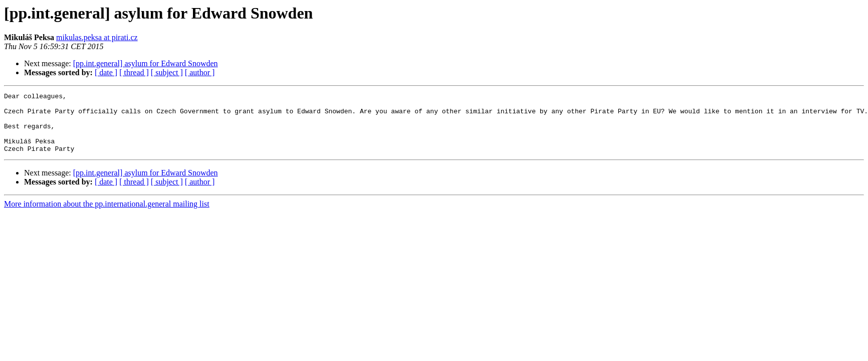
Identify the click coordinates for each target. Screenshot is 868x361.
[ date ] (106, 72)
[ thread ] (134, 72)
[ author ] (200, 72)
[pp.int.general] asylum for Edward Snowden (146, 63)
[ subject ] (167, 72)
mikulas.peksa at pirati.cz (97, 37)
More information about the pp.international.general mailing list (107, 216)
